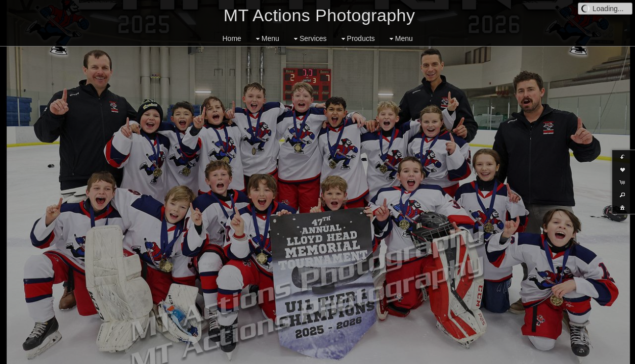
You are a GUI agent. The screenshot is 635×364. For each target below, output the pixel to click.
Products (357, 39)
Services (309, 39)
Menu (266, 39)
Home (232, 38)
